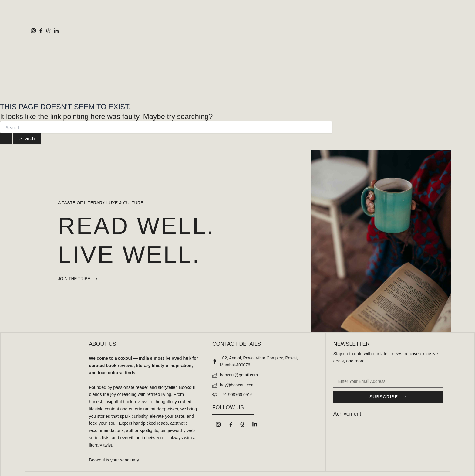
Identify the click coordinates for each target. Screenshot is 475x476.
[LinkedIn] (56, 31)
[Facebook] (41, 31)
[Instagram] (33, 31)
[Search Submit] (6, 139)
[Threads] (48, 31)
